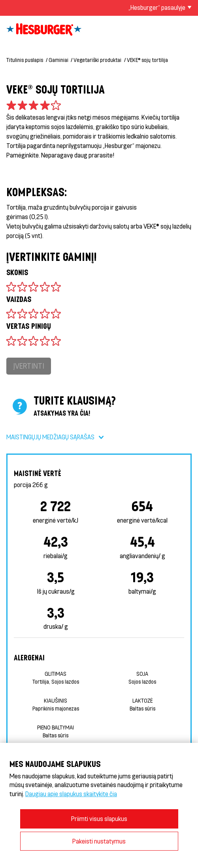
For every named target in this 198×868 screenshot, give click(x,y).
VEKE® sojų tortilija (147, 60)
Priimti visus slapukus (99, 818)
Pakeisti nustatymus (99, 841)
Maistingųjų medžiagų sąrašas (50, 437)
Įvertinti (29, 366)
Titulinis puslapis (25, 60)
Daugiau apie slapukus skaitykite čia (71, 794)
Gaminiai (58, 60)
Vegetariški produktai (97, 60)
